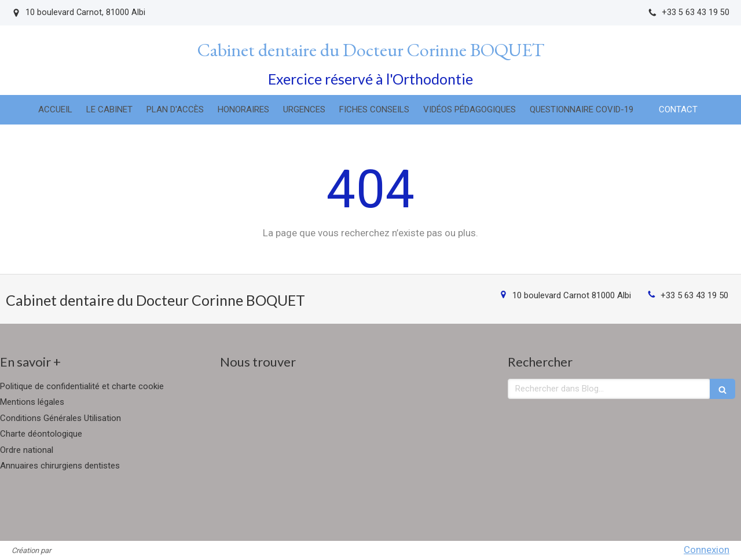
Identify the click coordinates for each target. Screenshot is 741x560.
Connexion (707, 550)
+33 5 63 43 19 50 (694, 295)
